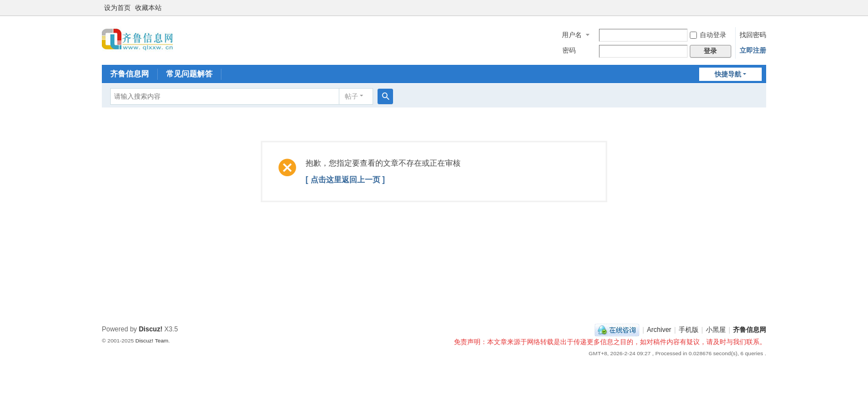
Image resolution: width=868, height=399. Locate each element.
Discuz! (151, 329)
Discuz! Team (152, 341)
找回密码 (753, 35)
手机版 (689, 330)
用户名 (572, 35)
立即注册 (753, 50)
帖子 (352, 96)
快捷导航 (728, 74)
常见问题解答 (189, 74)
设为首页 (117, 8)
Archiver (659, 330)
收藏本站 (148, 8)
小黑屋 (716, 330)
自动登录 (708, 35)
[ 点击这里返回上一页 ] (345, 180)
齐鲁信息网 (130, 74)
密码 (569, 50)
